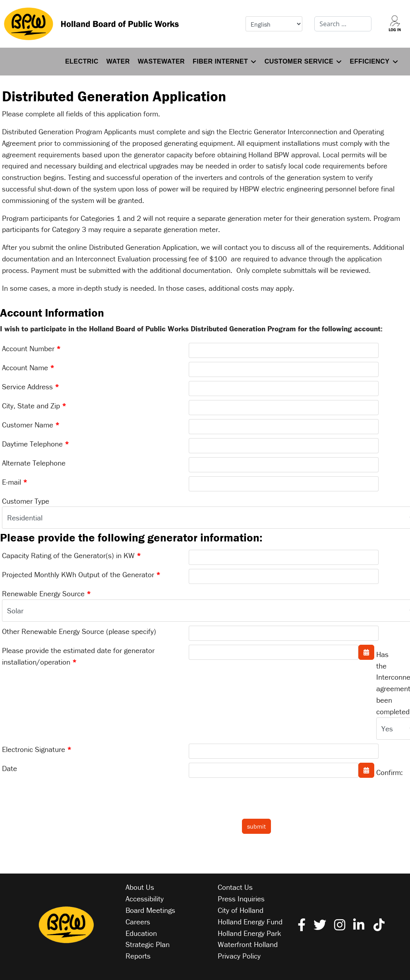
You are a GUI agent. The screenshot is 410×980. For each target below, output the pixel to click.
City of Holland (241, 910)
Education (141, 933)
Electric (82, 61)
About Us (140, 887)
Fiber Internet (220, 61)
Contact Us (235, 887)
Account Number (31, 348)
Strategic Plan (148, 944)
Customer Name (31, 425)
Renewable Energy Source (46, 593)
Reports (138, 956)
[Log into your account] (395, 24)
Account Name (28, 367)
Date (10, 768)
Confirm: (383, 772)
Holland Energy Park (249, 933)
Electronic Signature (37, 749)
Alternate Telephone (34, 463)
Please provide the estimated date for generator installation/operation (78, 656)
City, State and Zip (34, 406)
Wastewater (161, 61)
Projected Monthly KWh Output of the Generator (81, 574)
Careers (138, 922)
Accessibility (145, 899)
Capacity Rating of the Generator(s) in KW (72, 555)
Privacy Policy (239, 956)
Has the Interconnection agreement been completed (383, 683)
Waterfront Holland (248, 944)
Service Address (31, 387)
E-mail (15, 482)
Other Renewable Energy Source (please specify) (79, 631)
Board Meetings (150, 910)
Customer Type (26, 501)
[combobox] (343, 24)
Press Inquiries (241, 899)
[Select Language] (274, 24)
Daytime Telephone (36, 444)
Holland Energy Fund (250, 922)
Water (118, 61)
